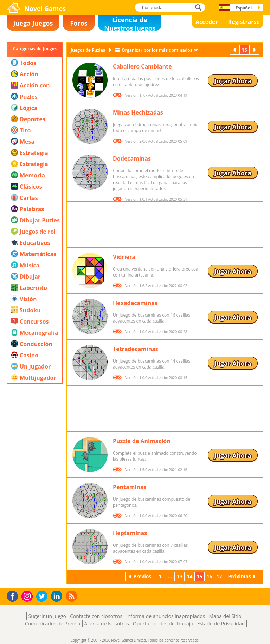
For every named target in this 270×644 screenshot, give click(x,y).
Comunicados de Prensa (53, 623)
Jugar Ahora (233, 81)
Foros (79, 23)
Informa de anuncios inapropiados (166, 616)
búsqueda (200, 7)
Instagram (28, 596)
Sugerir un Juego (47, 616)
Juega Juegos (33, 23)
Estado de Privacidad (221, 623)
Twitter (43, 597)
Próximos (255, 50)
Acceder (207, 22)
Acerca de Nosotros (107, 623)
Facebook (14, 595)
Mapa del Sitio (225, 616)
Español (244, 8)
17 (219, 576)
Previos (235, 50)
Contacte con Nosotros (96, 616)
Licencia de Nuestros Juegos (130, 23)
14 (189, 576)
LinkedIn (58, 596)
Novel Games (45, 8)
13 (180, 576)
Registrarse (244, 22)
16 (209, 576)
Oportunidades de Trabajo (163, 623)
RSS (72, 596)
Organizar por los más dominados (157, 50)
